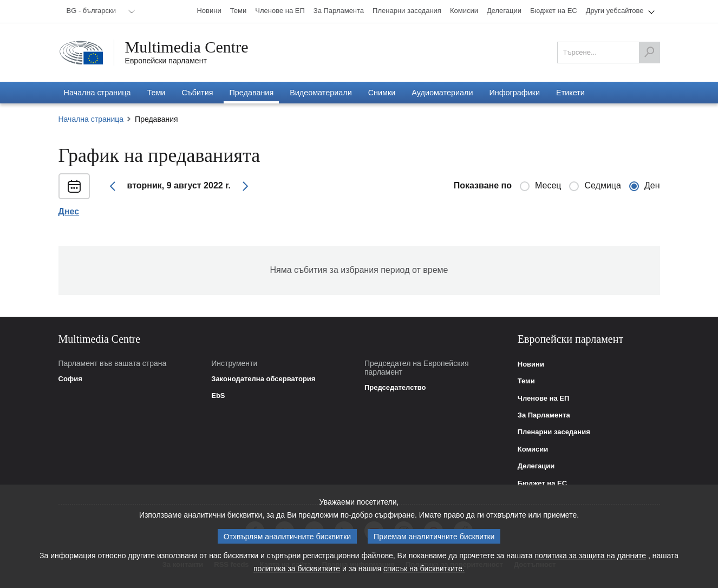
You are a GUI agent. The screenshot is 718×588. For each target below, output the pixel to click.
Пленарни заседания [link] (554, 432)
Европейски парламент (166, 61)
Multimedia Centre (187, 47)
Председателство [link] (395, 388)
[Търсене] (649, 53)
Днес (69, 212)
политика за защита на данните (590, 560)
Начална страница (91, 119)
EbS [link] (218, 396)
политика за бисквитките (297, 573)
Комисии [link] (533, 449)
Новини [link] (531, 364)
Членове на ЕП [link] (544, 398)
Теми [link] (526, 381)
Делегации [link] (536, 466)
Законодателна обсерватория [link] (263, 379)
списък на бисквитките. (424, 573)
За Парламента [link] (544, 415)
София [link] (70, 379)
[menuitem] (99, 11)
